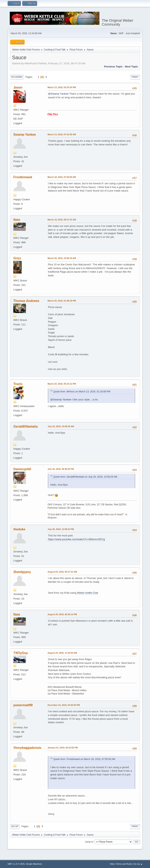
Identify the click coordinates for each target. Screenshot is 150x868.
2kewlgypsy (22, 572)
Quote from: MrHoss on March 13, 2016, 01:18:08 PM (82, 392)
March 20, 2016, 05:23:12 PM (62, 384)
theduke (19, 529)
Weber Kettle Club (87, 593)
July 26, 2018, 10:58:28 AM (61, 426)
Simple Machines (34, 864)
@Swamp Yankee (58, 94)
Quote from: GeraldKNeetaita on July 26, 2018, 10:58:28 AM (85, 477)
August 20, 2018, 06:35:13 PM (62, 614)
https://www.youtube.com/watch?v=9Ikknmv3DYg (76, 539)
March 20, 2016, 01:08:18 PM (62, 301)
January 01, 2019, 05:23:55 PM (63, 748)
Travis (18, 384)
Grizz (17, 258)
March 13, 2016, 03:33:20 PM (62, 87)
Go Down (17, 77)
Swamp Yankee (25, 135)
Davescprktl (22, 469)
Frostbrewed (23, 177)
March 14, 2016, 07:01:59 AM (62, 134)
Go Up (15, 826)
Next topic (131, 67)
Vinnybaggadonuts (27, 748)
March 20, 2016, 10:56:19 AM (62, 258)
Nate (17, 220)
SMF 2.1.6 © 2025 (16, 864)
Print (135, 77)
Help (112, 864)
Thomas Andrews (26, 301)
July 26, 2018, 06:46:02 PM (61, 469)
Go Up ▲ (138, 864)
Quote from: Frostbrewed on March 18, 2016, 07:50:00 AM (84, 759)
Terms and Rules (124, 864)
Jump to (89, 842)
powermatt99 (23, 705)
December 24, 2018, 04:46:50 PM (64, 705)
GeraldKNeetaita (25, 426)
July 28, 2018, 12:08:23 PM (61, 529)
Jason (18, 87)
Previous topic (113, 67)
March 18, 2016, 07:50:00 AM (62, 177)
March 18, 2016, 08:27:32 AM (62, 220)
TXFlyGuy (21, 653)
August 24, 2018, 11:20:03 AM (62, 653)
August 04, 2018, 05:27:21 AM (62, 572)
